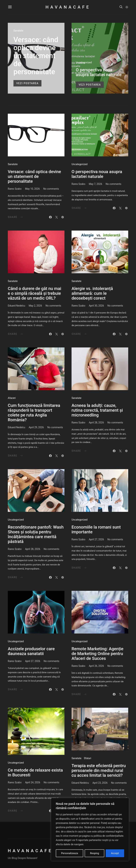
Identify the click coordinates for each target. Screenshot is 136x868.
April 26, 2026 (96, 666)
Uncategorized (84, 62)
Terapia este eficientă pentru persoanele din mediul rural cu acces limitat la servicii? (99, 771)
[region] (90, 829)
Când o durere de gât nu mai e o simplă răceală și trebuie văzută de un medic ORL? (35, 293)
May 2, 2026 (35, 306)
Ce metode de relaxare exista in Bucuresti (35, 773)
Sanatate (18, 31)
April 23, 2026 (100, 783)
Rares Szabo (15, 189)
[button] (127, 7)
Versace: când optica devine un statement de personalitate (36, 56)
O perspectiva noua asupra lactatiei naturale (99, 72)
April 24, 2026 (32, 782)
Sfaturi (88, 758)
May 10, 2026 (32, 189)
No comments (51, 189)
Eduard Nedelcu (16, 306)
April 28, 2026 (96, 423)
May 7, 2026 (95, 184)
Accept (115, 853)
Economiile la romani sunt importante (96, 530)
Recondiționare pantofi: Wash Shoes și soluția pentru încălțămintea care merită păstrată (36, 534)
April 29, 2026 (36, 427)
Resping (94, 853)
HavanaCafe (68, 7)
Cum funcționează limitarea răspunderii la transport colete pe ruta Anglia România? (34, 413)
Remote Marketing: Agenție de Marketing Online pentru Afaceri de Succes (97, 654)
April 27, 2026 (96, 539)
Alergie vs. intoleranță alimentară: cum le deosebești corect (92, 293)
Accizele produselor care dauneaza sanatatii (31, 651)
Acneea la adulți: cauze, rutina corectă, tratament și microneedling (97, 410)
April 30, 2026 (96, 306)
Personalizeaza (70, 853)
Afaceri (12, 398)
